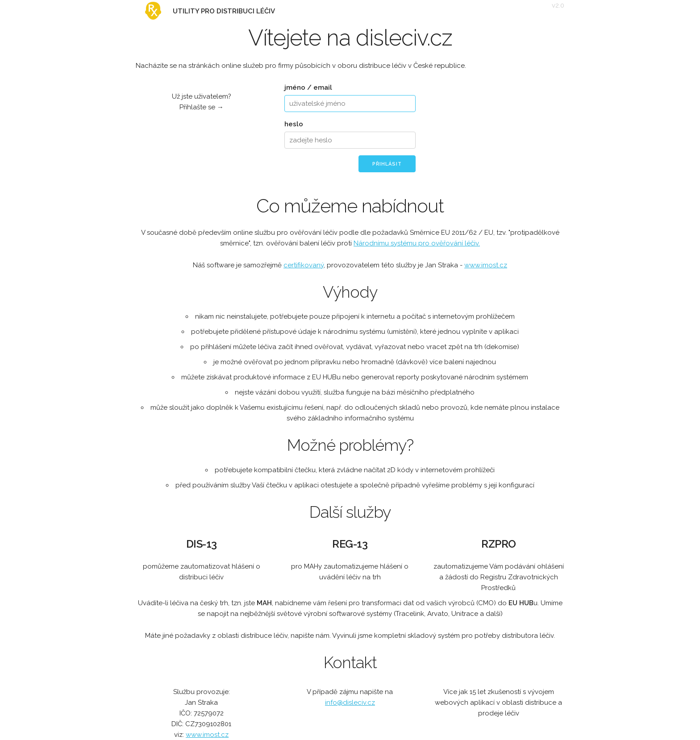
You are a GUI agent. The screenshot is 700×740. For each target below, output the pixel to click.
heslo (294, 124)
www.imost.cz (486, 265)
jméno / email (308, 87)
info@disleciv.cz (350, 703)
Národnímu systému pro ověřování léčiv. (417, 243)
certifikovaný (304, 265)
